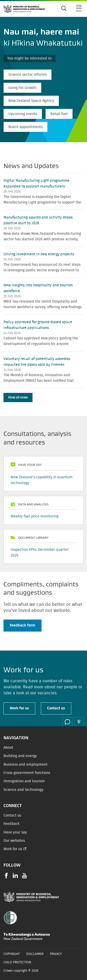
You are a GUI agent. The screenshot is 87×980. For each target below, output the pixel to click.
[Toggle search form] (64, 8)
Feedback (11, 824)
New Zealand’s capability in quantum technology (42, 480)
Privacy (56, 954)
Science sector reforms (27, 75)
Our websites (14, 841)
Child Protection (17, 962)
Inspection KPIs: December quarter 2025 (40, 553)
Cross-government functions (27, 773)
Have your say (15, 832)
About (8, 748)
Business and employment (26, 764)
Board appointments (26, 127)
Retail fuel (59, 114)
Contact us (56, 708)
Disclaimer (35, 954)
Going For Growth (22, 88)
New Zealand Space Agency (31, 101)
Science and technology (23, 790)
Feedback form (23, 625)
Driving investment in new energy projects (39, 254)
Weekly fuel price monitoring (35, 516)
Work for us (19, 708)
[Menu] (79, 8)
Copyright (12, 954)
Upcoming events (23, 114)
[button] (79, 722)
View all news (18, 398)
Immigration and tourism (24, 781)
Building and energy (20, 756)
